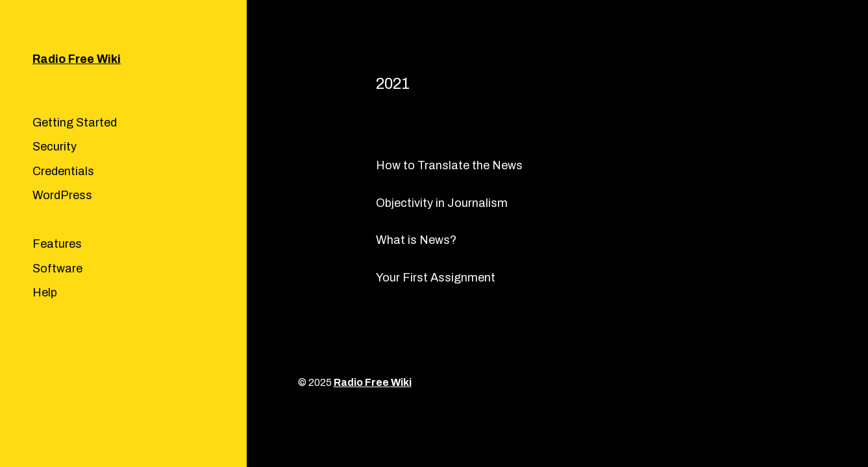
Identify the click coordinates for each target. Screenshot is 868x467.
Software (57, 269)
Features (57, 244)
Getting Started (75, 123)
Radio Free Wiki (77, 59)
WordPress (62, 195)
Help (45, 293)
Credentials (63, 171)
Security (55, 147)
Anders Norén (782, 382)
